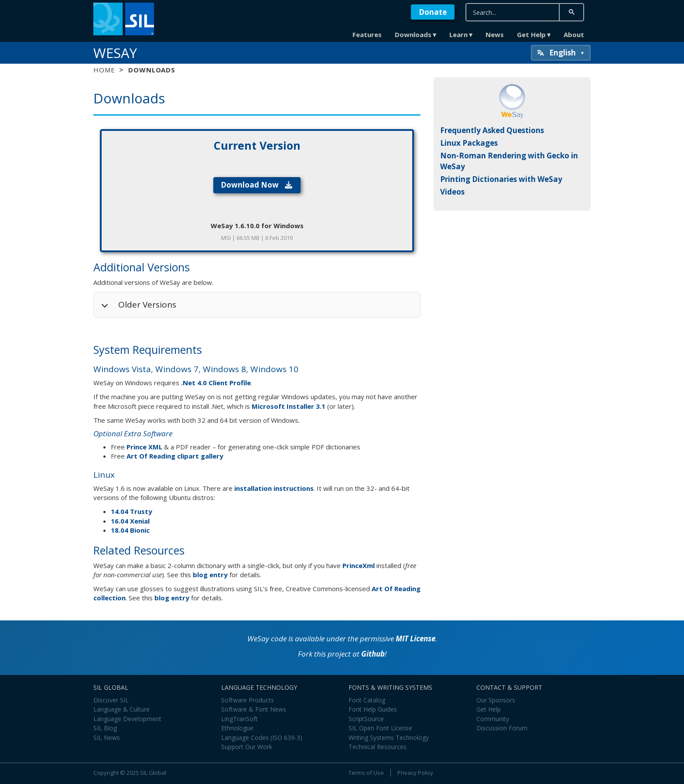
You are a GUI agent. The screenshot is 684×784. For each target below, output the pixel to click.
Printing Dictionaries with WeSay (501, 179)
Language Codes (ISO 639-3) (262, 738)
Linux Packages (469, 143)
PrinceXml (359, 565)
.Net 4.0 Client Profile (216, 383)
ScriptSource (366, 719)
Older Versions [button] (147, 305)
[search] (513, 12)
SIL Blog (105, 728)
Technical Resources (378, 747)
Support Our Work (247, 747)
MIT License (416, 638)
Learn (458, 34)
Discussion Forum (502, 728)
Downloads (413, 34)
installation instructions (274, 488)
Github (373, 654)
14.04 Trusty (132, 511)
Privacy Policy (415, 773)
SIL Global (153, 773)
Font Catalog (367, 700)
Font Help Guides (373, 709)
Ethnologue (237, 728)
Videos (452, 192)
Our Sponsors (496, 700)
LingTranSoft (239, 719)
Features (367, 34)
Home (104, 70)
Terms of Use (366, 773)
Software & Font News (254, 709)
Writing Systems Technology (389, 738)
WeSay (115, 53)
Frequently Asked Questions (492, 130)
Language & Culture (121, 709)
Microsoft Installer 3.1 (289, 406)
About (574, 34)
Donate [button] (433, 12)
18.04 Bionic (130, 530)
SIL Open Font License (380, 728)
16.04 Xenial (130, 521)
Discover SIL (111, 700)
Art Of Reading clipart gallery (175, 456)
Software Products (248, 700)
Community (493, 719)
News (495, 34)
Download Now (257, 185)
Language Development (127, 719)
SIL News (107, 738)
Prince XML (144, 447)
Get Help (531, 34)
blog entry (210, 575)
